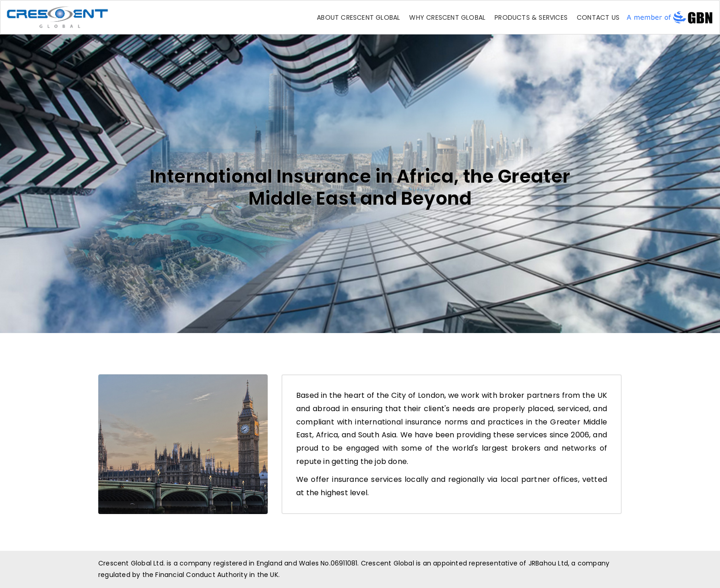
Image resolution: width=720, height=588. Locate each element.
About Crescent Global (358, 17)
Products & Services (531, 17)
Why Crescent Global (447, 17)
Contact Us (598, 17)
